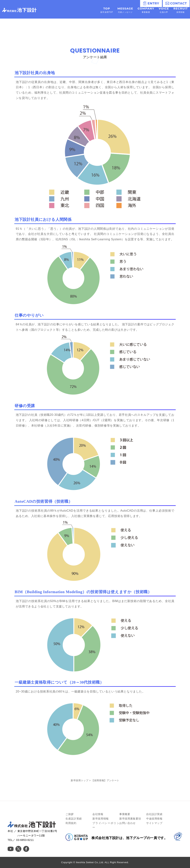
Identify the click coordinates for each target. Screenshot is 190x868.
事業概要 (125, 814)
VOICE (164, 10)
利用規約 (71, 823)
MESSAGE (125, 10)
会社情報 (98, 814)
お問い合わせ (127, 823)
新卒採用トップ (80, 780)
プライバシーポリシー (106, 825)
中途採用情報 (154, 819)
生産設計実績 (74, 819)
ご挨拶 (70, 814)
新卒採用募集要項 (130, 819)
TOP (107, 10)
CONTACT (176, 3)
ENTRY (151, 3)
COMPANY (146, 10)
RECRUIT (181, 10)
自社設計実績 (154, 814)
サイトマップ (154, 823)
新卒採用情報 (101, 819)
